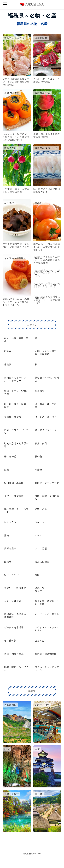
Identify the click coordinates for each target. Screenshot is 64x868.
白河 (37, 749)
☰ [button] (5, 5)
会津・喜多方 (12, 794)
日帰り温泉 (10, 548)
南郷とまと (41, 203)
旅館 (7, 535)
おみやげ (40, 640)
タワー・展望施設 (14, 496)
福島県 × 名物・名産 (32, 16)
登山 (37, 575)
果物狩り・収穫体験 (15, 588)
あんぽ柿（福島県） (15, 258)
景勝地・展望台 (13, 417)
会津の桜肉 (41, 38)
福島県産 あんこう (14, 38)
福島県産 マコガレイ (46, 148)
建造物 (8, 364)
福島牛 (39, 258)
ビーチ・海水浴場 (14, 627)
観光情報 (40, 391)
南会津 (39, 794)
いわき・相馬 (42, 705)
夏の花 (39, 456)
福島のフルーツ (13, 148)
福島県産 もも (43, 93)
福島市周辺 (10, 705)
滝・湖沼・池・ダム (46, 417)
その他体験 (10, 640)
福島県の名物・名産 (32, 24)
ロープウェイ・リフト (47, 614)
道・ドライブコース (46, 430)
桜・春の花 (10, 456)
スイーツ (40, 522)
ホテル (39, 535)
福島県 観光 (28, 854)
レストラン (10, 522)
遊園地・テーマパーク (47, 483)
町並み (8, 351)
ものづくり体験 (13, 601)
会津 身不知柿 (12, 93)
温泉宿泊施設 (42, 562)
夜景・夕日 (41, 443)
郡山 (7, 749)
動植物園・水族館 (14, 483)
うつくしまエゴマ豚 (46, 285)
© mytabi (37, 854)
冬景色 (39, 470)
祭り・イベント (13, 575)
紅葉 (7, 470)
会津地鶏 (40, 298)
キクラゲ (9, 203)
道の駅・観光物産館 (46, 654)
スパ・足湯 (41, 548)
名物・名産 (41, 509)
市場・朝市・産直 (14, 654)
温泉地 (8, 562)
